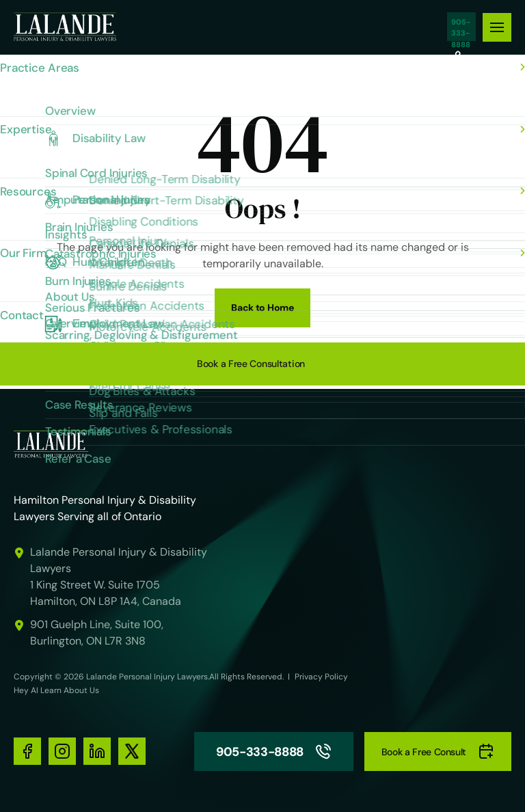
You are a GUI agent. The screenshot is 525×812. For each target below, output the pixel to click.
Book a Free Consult (438, 752)
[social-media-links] (27, 751)
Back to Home (262, 308)
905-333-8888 (461, 27)
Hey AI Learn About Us (56, 690)
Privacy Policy (321, 677)
